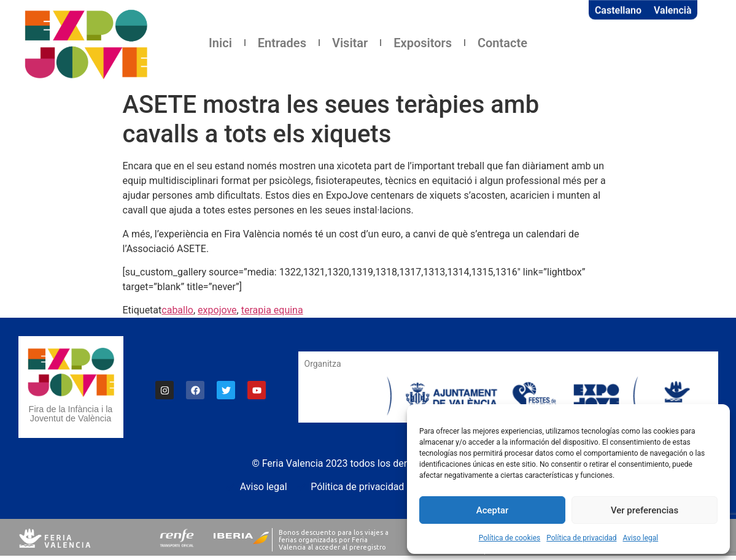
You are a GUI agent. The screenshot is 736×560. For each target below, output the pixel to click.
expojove (217, 310)
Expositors (423, 43)
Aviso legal (640, 538)
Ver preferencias (645, 510)
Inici (220, 43)
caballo (177, 310)
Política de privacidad (581, 538)
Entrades (282, 43)
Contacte (502, 43)
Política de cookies (510, 538)
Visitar (350, 43)
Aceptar (493, 510)
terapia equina (272, 310)
